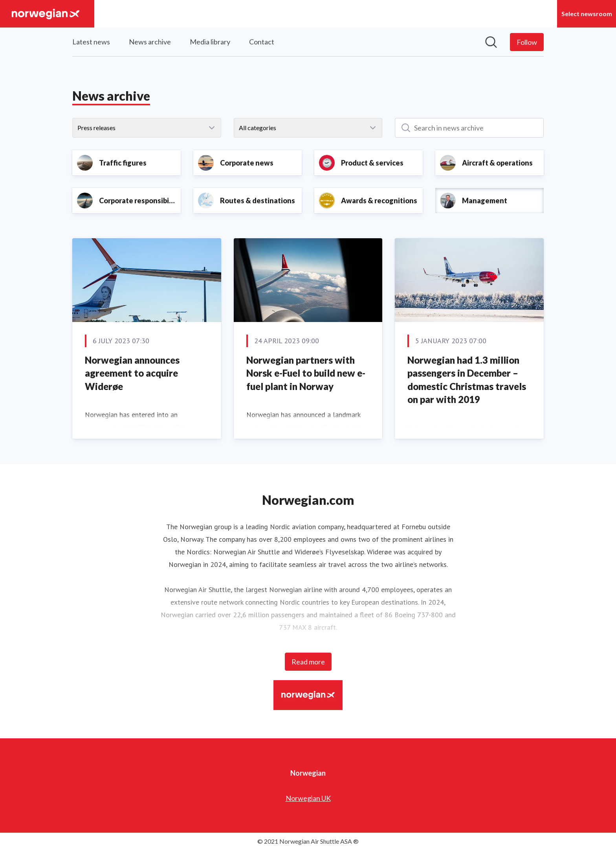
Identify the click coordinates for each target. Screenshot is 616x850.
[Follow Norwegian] (527, 42)
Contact (262, 42)
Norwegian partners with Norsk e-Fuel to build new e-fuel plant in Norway (306, 373)
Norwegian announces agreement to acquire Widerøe (132, 373)
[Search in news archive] (469, 128)
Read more (308, 662)
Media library (210, 42)
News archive (150, 42)
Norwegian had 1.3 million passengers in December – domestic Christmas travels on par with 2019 (467, 380)
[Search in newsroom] (491, 42)
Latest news (91, 42)
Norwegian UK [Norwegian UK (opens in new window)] (308, 798)
